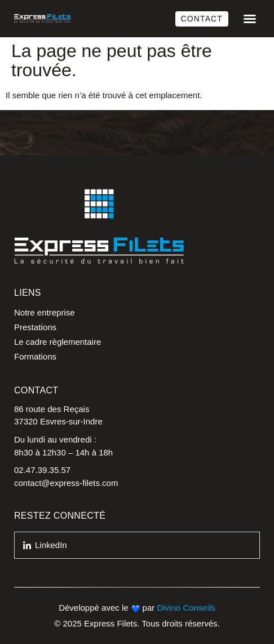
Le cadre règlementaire (58, 342)
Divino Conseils (186, 608)
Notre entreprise (45, 312)
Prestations (35, 327)
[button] (250, 19)
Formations (35, 356)
